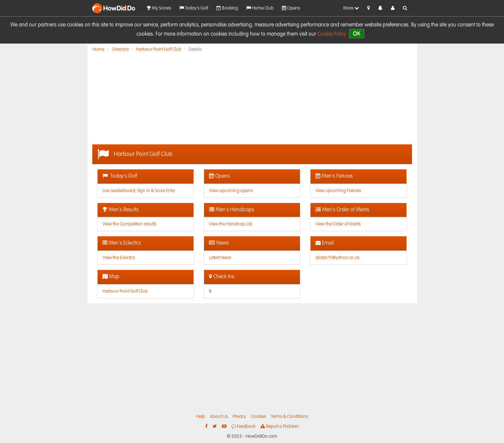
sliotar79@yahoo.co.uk (337, 258)
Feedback (243, 426)
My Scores (159, 8)
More (351, 8)
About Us (219, 417)
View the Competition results (129, 224)
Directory (121, 49)
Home (98, 49)
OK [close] (356, 33)
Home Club (260, 8)
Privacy (239, 417)
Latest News (220, 258)
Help (201, 417)
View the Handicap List (230, 224)
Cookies (258, 417)
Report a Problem (280, 426)
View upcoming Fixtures (338, 191)
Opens (291, 8)
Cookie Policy (332, 34)
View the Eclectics (119, 258)
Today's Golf (194, 8)
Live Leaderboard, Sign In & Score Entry (139, 191)
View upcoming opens (231, 191)
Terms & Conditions (289, 417)
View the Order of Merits (338, 224)
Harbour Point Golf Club (159, 49)
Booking (227, 8)
